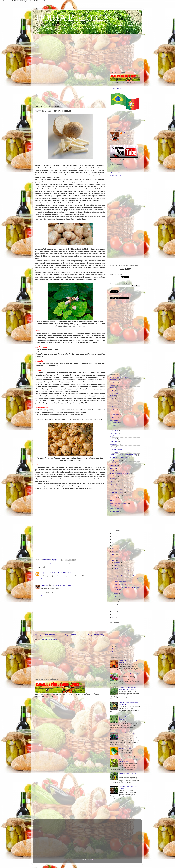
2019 (114, 551)
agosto (116, 593)
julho (116, 596)
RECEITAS (114, 498)
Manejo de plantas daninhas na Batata (125, 576)
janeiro (116, 608)
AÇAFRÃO (114, 383)
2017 (114, 557)
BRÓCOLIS (114, 433)
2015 (114, 611)
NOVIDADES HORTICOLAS (79, 563)
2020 (114, 548)
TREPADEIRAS (115, 508)
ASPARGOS (114, 407)
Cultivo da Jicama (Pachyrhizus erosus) (126, 579)
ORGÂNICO (114, 476)
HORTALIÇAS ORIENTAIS (119, 457)
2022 (114, 542)
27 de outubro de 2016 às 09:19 (61, 586)
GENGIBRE (114, 452)
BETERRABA (114, 423)
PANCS (112, 479)
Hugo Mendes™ (46, 573)
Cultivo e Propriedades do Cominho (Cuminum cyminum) (125, 572)
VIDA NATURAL (116, 175)
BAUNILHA (114, 415)
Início (112, 649)
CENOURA (114, 441)
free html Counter (115, 88)
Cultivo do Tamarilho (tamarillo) (129, 674)
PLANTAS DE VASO (117, 492)
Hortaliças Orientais (125, 748)
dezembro (117, 563)
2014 (114, 614)
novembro (117, 565)
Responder (44, 579)
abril (116, 605)
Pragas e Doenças (115, 495)
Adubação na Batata (120, 582)
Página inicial (71, 634)
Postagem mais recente (45, 634)
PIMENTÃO (114, 484)
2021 (114, 545)
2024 (114, 536)
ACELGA (113, 385)
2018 (114, 554)
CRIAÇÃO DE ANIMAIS (118, 170)
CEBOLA (113, 439)
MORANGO (114, 468)
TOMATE (113, 506)
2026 (114, 533)
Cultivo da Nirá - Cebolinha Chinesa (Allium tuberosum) (128, 688)
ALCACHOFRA (115, 393)
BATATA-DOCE (115, 412)
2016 (114, 560)
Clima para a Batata (120, 585)
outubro (117, 568)
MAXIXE (113, 463)
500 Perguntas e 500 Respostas (119, 377)
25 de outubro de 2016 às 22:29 (62, 573)
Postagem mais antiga (96, 634)
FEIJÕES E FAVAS (116, 449)
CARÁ (112, 436)
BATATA (113, 409)
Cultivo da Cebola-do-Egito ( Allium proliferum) (128, 761)
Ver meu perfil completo (128, 136)
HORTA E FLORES (73, 18)
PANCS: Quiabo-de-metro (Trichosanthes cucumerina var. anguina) (129, 718)
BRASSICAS (114, 428)
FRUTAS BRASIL (116, 173)
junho (116, 599)
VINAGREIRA (115, 511)
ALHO (112, 399)
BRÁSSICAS (114, 431)
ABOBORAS (114, 380)
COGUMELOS (115, 444)
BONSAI (113, 425)
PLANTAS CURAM (96, 563)
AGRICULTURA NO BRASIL (119, 167)
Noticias (113, 471)
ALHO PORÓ (114, 401)
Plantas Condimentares (117, 487)
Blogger (92, 860)
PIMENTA (113, 482)
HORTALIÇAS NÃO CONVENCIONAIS (56, 563)
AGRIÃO (113, 388)
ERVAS (112, 447)
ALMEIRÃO (114, 404)
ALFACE (113, 396)
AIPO (112, 390)
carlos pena (45, 586)
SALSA (112, 500)
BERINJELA (114, 417)
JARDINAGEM (115, 460)
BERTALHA (114, 420)
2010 (114, 617)
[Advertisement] (88, 53)
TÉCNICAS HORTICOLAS (119, 503)
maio (116, 602)
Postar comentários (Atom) (49, 639)
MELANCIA (114, 466)
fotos (112, 652)
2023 (114, 539)
